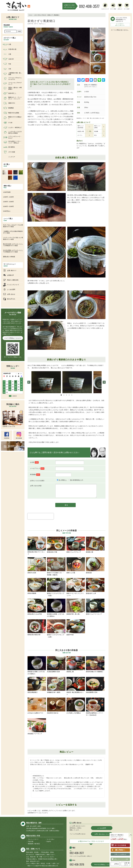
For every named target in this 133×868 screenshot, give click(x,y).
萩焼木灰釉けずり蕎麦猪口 (95, 664)
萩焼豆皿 (95, 565)
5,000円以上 (7, 211)
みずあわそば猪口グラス (37, 706)
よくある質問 (102, 828)
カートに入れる (120, 845)
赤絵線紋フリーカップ (37, 726)
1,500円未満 (7, 192)
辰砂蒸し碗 (76, 664)
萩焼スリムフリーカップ (95, 607)
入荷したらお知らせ (120, 854)
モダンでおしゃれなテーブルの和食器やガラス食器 (13, 226)
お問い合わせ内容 (36, 486)
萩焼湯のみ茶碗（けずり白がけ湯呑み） (56, 608)
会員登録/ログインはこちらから (38, 813)
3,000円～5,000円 (8, 206)
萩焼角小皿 (95, 545)
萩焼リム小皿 (76, 565)
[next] (104, 382)
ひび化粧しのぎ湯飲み (76, 706)
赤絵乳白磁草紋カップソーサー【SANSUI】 (95, 707)
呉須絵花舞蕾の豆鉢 (56, 664)
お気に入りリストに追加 (121, 859)
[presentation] (41, 520)
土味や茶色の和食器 (40, 15)
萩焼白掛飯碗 (37, 586)
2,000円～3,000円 (8, 202)
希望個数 (35, 475)
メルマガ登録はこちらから (13, 338)
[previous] (29, 382)
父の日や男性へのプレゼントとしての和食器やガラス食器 (13, 251)
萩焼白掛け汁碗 (56, 545)
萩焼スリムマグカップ (76, 545)
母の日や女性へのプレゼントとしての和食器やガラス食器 (13, 245)
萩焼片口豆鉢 (37, 565)
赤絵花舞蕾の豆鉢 (95, 685)
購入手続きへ (120, 850)
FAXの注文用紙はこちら (102, 864)
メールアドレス (37, 468)
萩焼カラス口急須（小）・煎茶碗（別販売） (56, 566)
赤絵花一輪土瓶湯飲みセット (76, 686)
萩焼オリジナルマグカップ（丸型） (56, 587)
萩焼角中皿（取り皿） (76, 607)
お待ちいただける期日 (37, 481)
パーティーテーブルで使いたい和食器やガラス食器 (13, 238)
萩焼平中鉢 (76, 627)
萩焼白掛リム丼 (95, 586)
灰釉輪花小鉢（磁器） (56, 685)
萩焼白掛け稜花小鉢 (37, 627)
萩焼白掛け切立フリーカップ (37, 546)
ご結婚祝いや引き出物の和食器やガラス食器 (13, 232)
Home (30, 15)
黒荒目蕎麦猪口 (37, 685)
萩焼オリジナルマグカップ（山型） (56, 629)
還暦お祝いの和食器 (9, 257)
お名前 (34, 462)
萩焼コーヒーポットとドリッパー (76, 587)
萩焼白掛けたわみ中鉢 (37, 607)
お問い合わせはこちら (102, 834)
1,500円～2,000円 (8, 197)
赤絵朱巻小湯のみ (56, 706)
